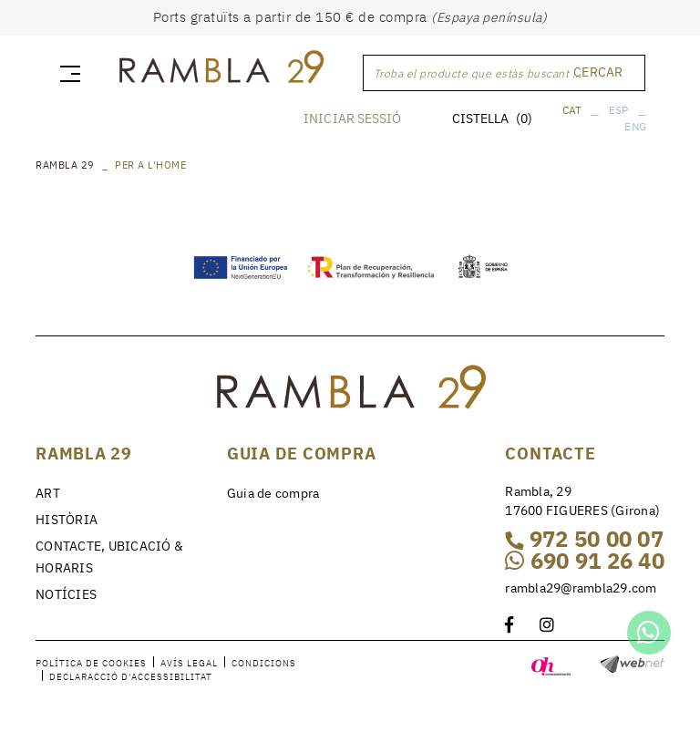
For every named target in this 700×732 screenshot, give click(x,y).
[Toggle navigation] (67, 73)
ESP (619, 110)
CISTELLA (492, 119)
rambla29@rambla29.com (581, 588)
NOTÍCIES (66, 594)
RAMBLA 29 (65, 165)
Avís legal (189, 663)
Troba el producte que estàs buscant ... (478, 73)
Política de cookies (91, 663)
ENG (635, 126)
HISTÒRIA (67, 520)
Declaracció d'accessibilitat (131, 677)
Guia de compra (273, 493)
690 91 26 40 (585, 561)
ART (48, 493)
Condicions (264, 663)
